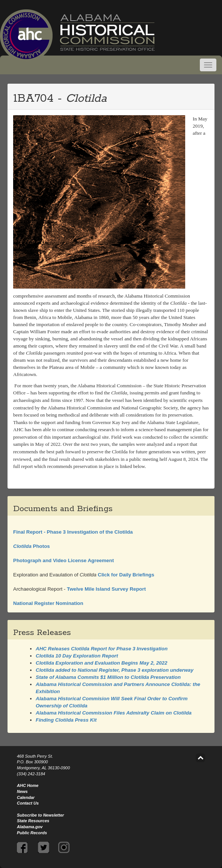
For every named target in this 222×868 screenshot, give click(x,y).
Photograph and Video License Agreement (63, 560)
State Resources (33, 821)
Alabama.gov (30, 827)
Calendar (26, 797)
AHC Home (28, 785)
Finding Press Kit (66, 720)
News (22, 791)
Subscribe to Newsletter (40, 815)
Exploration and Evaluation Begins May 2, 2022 (101, 663)
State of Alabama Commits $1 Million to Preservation (108, 677)
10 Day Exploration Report (77, 656)
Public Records (32, 833)
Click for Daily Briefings (125, 575)
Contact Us (28, 803)
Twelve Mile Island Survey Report (106, 589)
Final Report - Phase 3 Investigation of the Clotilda (73, 532)
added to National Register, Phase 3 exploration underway (115, 670)
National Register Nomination (48, 603)
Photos (32, 546)
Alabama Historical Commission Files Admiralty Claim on (114, 713)
